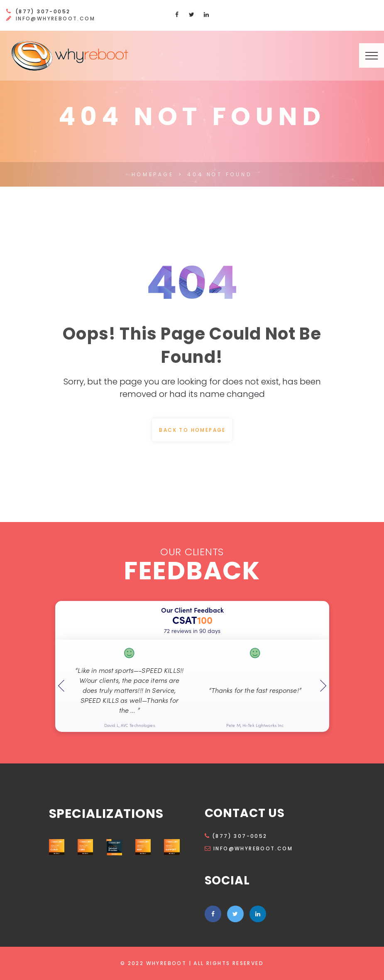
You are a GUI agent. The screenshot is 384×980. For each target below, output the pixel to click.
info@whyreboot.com (55, 18)
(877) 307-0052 (236, 836)
